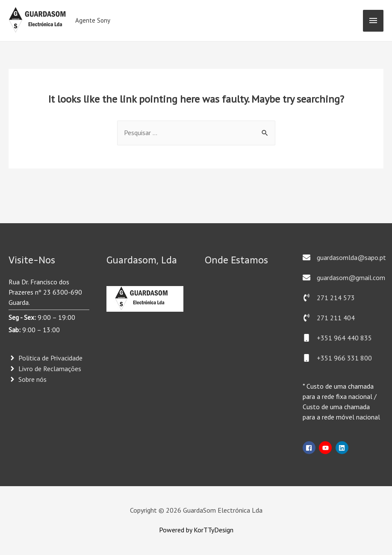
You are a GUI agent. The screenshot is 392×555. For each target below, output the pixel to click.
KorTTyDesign (214, 530)
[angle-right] (46, 358)
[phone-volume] (329, 298)
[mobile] (337, 338)
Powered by (176, 530)
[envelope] (344, 257)
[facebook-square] (310, 448)
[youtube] (326, 448)
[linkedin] (343, 448)
